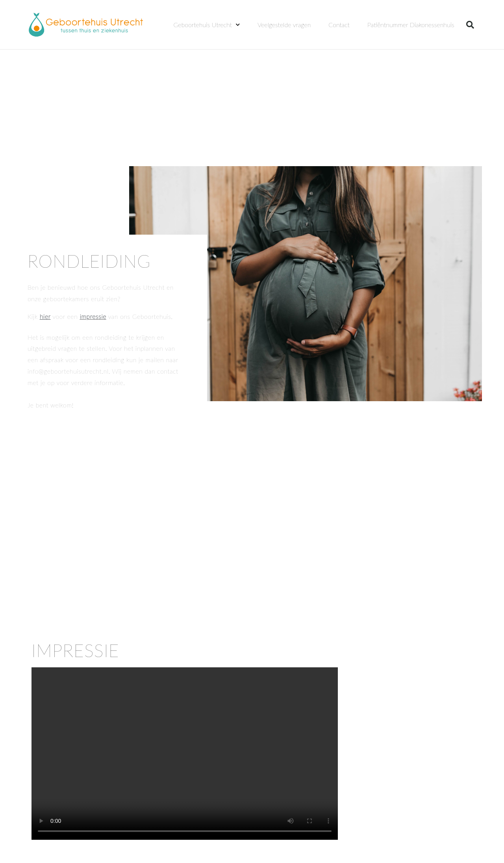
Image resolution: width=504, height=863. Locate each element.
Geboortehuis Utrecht (207, 25)
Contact (339, 25)
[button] (470, 25)
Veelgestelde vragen (284, 25)
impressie (93, 316)
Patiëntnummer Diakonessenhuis (411, 25)
